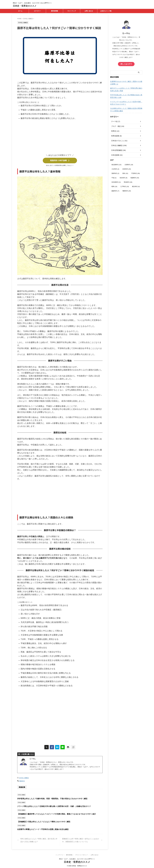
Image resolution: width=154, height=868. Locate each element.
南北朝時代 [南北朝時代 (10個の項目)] (116, 164)
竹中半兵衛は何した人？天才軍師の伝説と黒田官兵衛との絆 (126, 96)
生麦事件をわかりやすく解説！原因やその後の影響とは (126, 83)
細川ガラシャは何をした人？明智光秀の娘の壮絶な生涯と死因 (126, 89)
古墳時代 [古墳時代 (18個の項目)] (129, 164)
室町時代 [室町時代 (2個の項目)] (115, 173)
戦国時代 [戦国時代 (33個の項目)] (135, 178)
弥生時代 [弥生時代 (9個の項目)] (124, 178)
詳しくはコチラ (126, 64)
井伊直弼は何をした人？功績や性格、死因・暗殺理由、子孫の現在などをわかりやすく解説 (50, 798)
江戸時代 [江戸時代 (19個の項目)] (125, 186)
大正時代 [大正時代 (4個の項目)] (115, 169)
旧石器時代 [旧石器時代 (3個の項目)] (116, 182)
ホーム (20, 11)
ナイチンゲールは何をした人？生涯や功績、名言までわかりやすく (126, 103)
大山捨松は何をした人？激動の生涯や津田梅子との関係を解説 (126, 109)
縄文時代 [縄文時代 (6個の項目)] (136, 186)
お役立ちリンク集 (106, 11)
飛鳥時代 (22, 780)
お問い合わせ (89, 11)
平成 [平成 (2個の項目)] (114, 178)
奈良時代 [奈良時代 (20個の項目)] (127, 169)
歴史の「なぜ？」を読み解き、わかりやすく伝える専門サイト (77, 858)
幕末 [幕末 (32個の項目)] (125, 173)
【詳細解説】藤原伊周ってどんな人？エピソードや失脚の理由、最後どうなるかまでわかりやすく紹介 (54, 813)
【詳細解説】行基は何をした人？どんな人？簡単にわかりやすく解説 (42, 821)
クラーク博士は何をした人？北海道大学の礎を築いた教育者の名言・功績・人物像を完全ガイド (52, 805)
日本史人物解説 (24, 777)
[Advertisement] (60, 137)
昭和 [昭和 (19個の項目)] (114, 186)
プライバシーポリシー (82, 854)
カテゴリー (37, 11)
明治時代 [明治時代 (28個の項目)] (128, 182)
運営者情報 (54, 11)
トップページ (59, 854)
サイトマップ (72, 11)
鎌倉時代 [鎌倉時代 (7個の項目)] (115, 191)
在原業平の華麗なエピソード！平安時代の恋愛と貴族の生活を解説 (41, 828)
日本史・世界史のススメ (25, 6)
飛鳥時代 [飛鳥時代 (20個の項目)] (127, 191)
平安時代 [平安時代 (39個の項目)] (136, 173)
